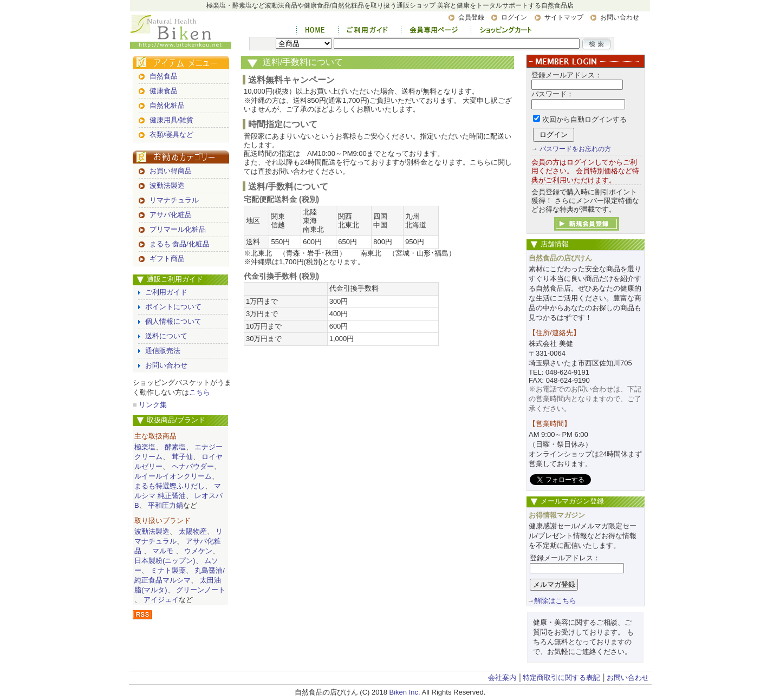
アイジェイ (161, 600)
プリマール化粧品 (178, 229)
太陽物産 (193, 531)
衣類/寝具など (172, 135)
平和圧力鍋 (165, 505)
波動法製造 (167, 185)
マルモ (163, 551)
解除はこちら (555, 601)
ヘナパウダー (193, 466)
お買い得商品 (171, 171)
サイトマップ (564, 17)
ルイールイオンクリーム (173, 476)
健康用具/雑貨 (172, 120)
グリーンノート (201, 590)
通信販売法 (163, 351)
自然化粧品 (167, 105)
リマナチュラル (174, 200)
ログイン (514, 17)
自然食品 (164, 76)
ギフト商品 (167, 259)
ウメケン (198, 551)
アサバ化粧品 (171, 215)
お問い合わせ (620, 17)
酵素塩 (175, 447)
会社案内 (502, 678)
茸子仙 (182, 457)
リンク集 (153, 405)
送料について (166, 336)
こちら (200, 392)
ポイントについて (173, 307)
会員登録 (471, 17)
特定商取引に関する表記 (561, 678)
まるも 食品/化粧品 (180, 244)
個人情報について (173, 321)
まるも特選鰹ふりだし (170, 486)
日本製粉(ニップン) (165, 561)
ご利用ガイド (166, 292)
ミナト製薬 (168, 570)
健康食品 (164, 91)
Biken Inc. (405, 692)
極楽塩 (145, 447)
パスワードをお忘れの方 (575, 149)
